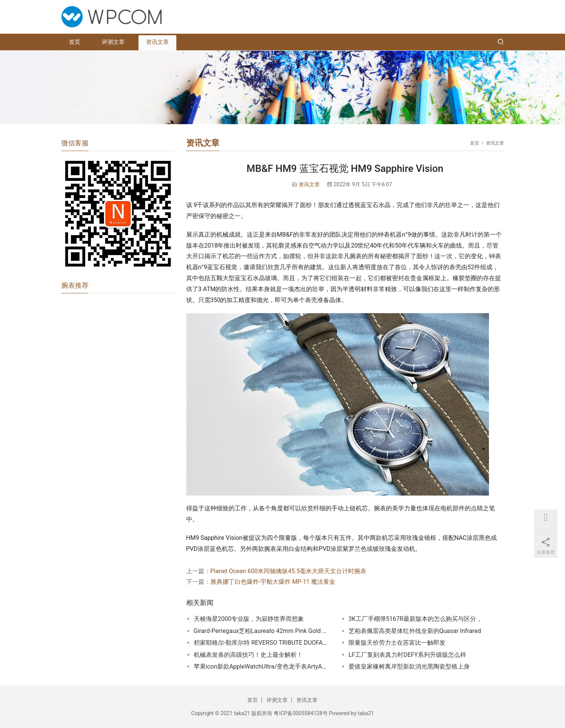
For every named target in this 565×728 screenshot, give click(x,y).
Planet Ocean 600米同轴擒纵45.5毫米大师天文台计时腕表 (289, 571)
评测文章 (113, 42)
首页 (75, 42)
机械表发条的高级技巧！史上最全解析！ (248, 655)
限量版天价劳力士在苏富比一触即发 (397, 643)
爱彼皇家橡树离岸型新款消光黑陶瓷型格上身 (409, 666)
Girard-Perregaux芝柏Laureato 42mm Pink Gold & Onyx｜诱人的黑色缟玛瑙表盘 (262, 631)
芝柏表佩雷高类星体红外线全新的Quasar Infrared (415, 631)
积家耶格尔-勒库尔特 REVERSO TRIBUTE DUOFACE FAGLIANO (262, 643)
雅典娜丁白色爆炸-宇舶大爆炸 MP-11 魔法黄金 (273, 582)
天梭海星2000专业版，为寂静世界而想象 (249, 619)
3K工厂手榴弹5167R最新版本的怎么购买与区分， (415, 619)
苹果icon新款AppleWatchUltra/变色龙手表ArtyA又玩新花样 (262, 666)
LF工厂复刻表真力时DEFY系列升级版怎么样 (408, 655)
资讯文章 (157, 42)
